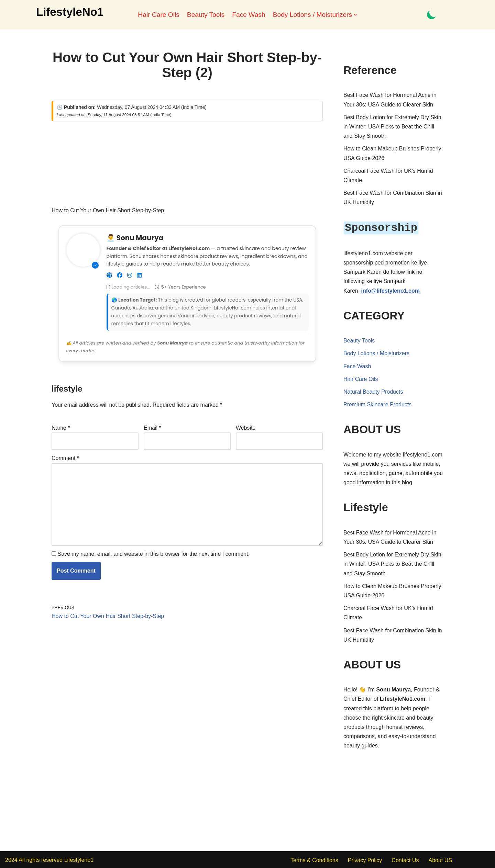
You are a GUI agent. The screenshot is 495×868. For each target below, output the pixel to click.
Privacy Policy (365, 860)
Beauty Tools (206, 15)
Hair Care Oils (158, 15)
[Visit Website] (109, 275)
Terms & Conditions (314, 860)
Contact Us (405, 860)
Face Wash (249, 15)
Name (61, 428)
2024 (11, 859)
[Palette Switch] (432, 15)
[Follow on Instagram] (130, 275)
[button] (355, 15)
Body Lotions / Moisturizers (376, 353)
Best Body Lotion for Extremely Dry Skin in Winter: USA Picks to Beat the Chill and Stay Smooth (392, 127)
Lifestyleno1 (79, 859)
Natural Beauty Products (373, 391)
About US (440, 860)
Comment (65, 458)
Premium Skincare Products (377, 404)
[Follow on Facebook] (120, 275)
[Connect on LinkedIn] (139, 275)
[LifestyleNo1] (70, 12)
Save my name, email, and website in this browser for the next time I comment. (153, 554)
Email (152, 428)
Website (246, 428)
